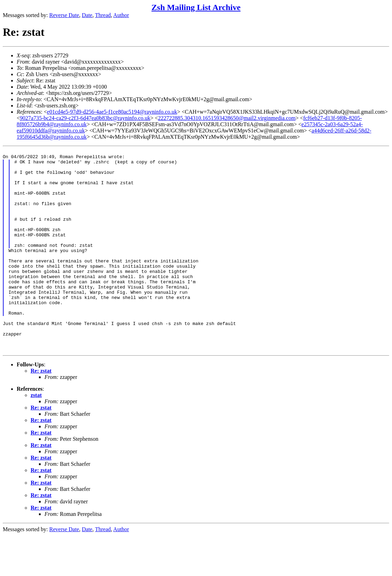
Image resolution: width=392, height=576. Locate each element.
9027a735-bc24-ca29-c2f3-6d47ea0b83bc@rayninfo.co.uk (85, 118)
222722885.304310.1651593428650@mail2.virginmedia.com (227, 118)
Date (87, 15)
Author (121, 15)
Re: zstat (41, 411)
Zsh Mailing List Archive (196, 7)
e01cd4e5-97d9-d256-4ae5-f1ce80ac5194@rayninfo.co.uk (112, 112)
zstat (36, 436)
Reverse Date (64, 15)
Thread (103, 15)
